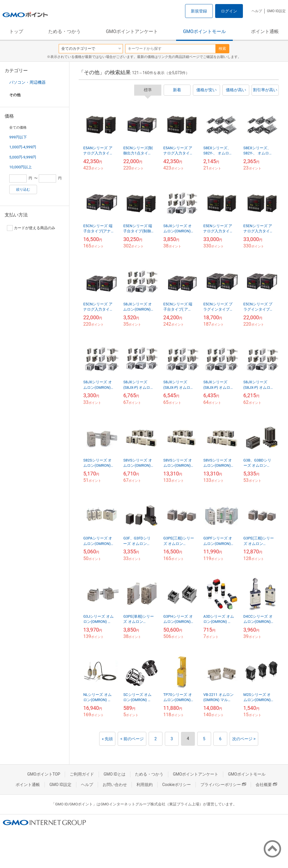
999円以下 (18, 137)
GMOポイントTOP (44, 774)
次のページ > (244, 739)
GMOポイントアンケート (132, 31)
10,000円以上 (21, 167)
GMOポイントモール (204, 31)
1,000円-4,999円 (23, 147)
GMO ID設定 (276, 11)
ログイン (229, 11)
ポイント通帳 (265, 31)
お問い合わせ (115, 785)
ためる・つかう (64, 31)
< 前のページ (132, 739)
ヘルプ (257, 11)
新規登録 (199, 11)
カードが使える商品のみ (31, 228)
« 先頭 (107, 739)
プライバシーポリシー (223, 785)
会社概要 (266, 785)
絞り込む (23, 189)
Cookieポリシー (177, 785)
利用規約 (145, 785)
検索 (222, 49)
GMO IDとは (115, 774)
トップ (16, 31)
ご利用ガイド (82, 774)
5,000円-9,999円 (23, 157)
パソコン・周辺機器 (27, 82)
